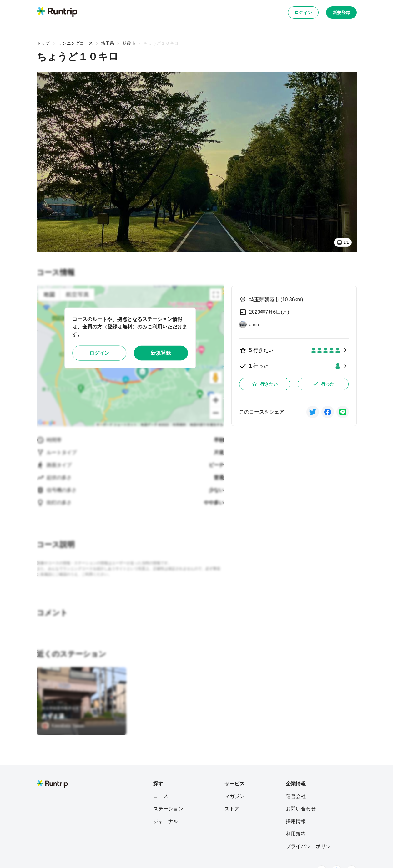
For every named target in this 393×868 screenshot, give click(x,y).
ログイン (303, 13)
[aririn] (249, 325)
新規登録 (341, 13)
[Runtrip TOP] (57, 12)
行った (323, 384)
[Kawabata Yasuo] (63, 726)
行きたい (265, 384)
